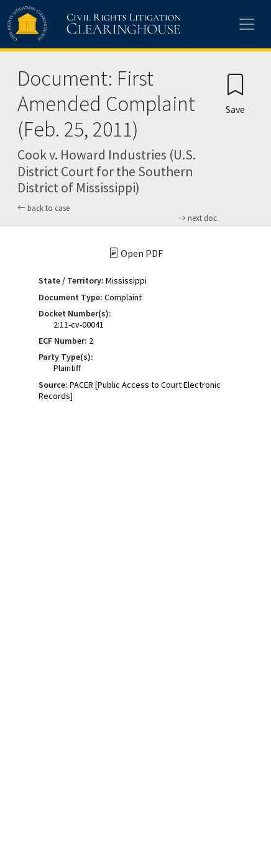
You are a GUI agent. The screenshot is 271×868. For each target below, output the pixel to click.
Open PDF (136, 253)
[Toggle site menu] (247, 24)
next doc (197, 218)
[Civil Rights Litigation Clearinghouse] (70, 24)
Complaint (123, 297)
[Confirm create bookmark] (235, 93)
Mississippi (126, 280)
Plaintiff (67, 368)
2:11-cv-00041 (79, 324)
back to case (44, 208)
